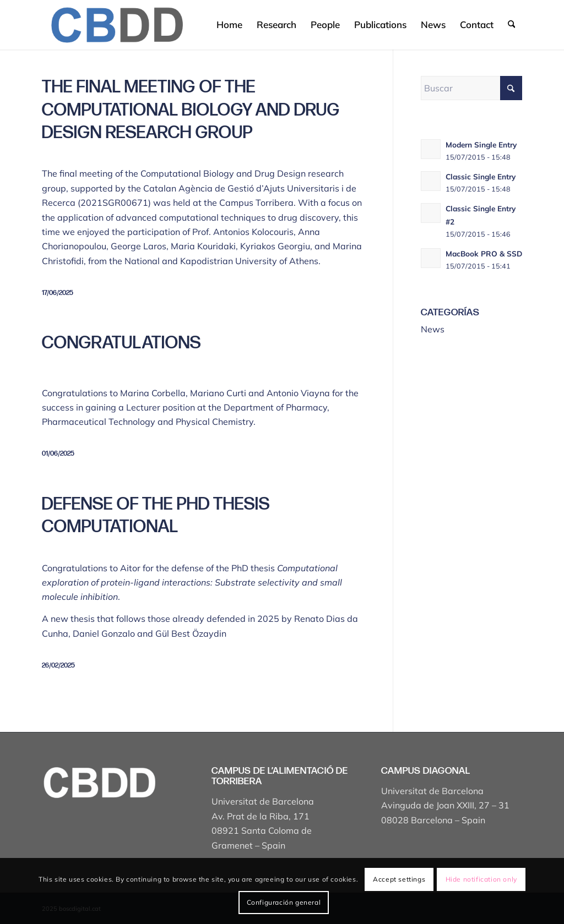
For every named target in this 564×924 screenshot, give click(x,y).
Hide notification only (481, 879)
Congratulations (121, 343)
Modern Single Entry (481, 144)
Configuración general (284, 902)
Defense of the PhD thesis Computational (156, 516)
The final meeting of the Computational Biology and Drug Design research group (191, 110)
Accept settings (399, 879)
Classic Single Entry (481, 176)
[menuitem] (229, 25)
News (433, 329)
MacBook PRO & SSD (484, 253)
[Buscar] (511, 25)
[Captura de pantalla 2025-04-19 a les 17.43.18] (116, 25)
